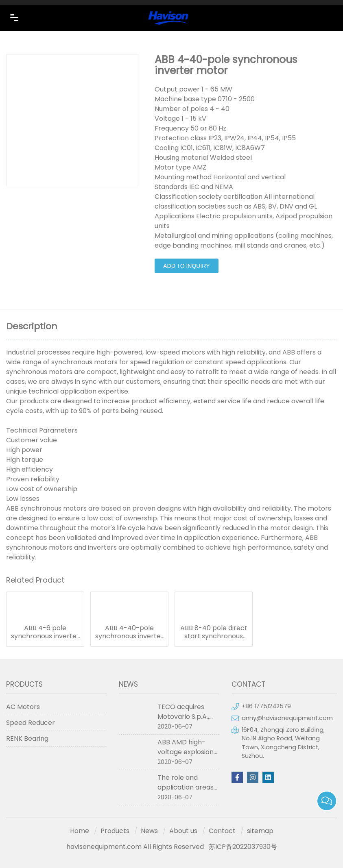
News (149, 831)
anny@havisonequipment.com (287, 718)
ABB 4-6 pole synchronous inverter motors (45, 632)
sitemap (260, 831)
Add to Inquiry (186, 266)
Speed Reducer (31, 723)
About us (183, 831)
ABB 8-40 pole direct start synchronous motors (214, 632)
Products (115, 831)
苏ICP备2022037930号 (243, 847)
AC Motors (23, 707)
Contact (222, 831)
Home (80, 831)
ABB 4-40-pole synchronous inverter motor (129, 632)
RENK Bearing (27, 739)
